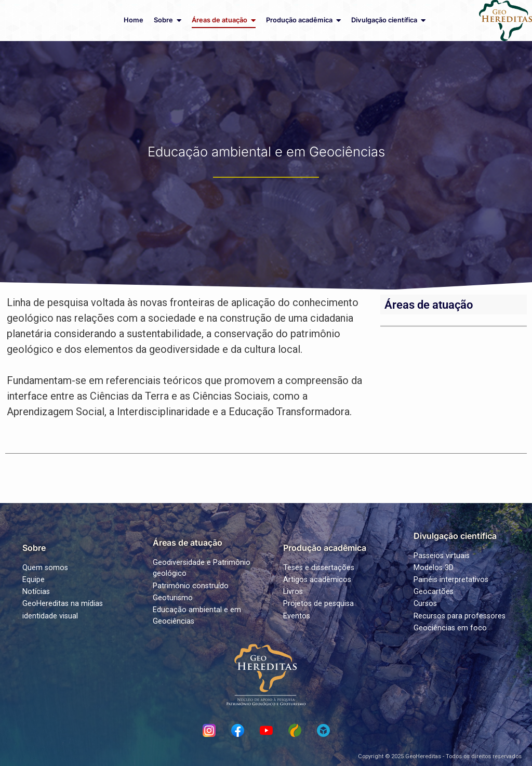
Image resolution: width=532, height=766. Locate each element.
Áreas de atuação (429, 305)
